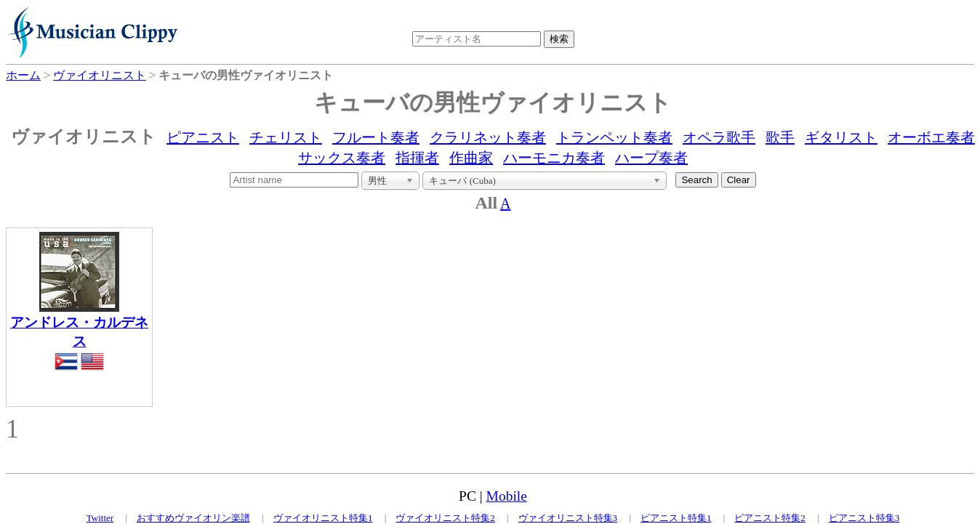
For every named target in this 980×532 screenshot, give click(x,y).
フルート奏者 (376, 137)
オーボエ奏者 (931, 137)
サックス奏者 (342, 158)
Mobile (507, 496)
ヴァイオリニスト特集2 (445, 518)
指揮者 (417, 158)
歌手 (780, 137)
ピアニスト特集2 (770, 518)
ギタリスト (841, 137)
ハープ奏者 (651, 158)
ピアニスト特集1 (676, 518)
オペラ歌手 (719, 137)
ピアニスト (203, 137)
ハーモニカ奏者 (554, 158)
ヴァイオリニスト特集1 (323, 518)
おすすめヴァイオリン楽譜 (193, 518)
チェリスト (286, 137)
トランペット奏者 (614, 137)
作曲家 (471, 158)
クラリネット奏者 (488, 137)
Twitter (100, 518)
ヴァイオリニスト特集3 (568, 518)
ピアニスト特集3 (864, 518)
